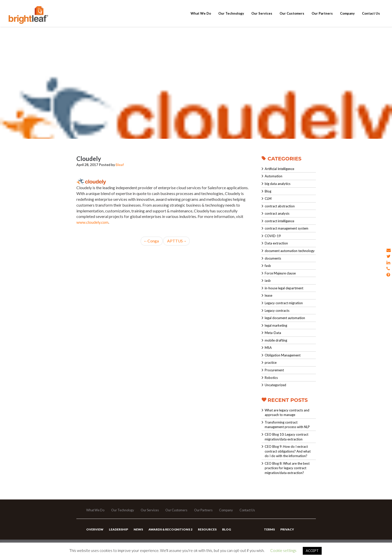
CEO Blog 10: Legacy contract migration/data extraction (287, 437)
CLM (268, 199)
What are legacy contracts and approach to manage (287, 413)
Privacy (287, 531)
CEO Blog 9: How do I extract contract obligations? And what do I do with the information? (288, 451)
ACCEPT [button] (312, 551)
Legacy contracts (277, 311)
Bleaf (120, 165)
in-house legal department (284, 288)
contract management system (287, 228)
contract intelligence (279, 221)
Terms (269, 531)
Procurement (274, 370)
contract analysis (277, 213)
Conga (152, 241)
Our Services (262, 18)
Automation (274, 176)
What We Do (201, 18)
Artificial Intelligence (279, 169)
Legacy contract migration (284, 303)
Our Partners (322, 18)
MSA (268, 348)
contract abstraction (280, 206)
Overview (95, 531)
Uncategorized (275, 385)
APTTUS (177, 241)
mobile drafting (276, 340)
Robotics (271, 378)
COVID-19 (273, 236)
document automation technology (290, 251)
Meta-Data (273, 333)
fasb (268, 266)
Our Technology (231, 18)
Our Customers (292, 18)
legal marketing (276, 325)
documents (273, 258)
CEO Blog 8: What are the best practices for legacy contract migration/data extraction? (287, 468)
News (138, 531)
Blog (268, 191)
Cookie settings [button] (283, 550)
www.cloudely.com (93, 222)
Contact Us (371, 18)
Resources (206, 531)
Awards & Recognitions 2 (170, 531)
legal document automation (285, 318)
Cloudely (89, 159)
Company (347, 18)
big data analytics (278, 184)
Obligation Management (283, 355)
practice (271, 362)
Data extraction (276, 243)
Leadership (118, 531)
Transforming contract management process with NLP (287, 425)
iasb (268, 281)
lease (268, 295)
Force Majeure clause (280, 273)
